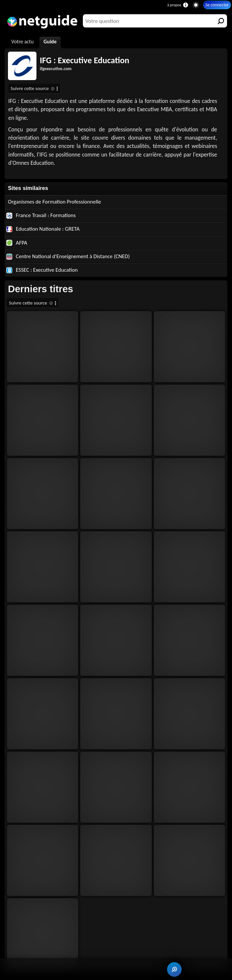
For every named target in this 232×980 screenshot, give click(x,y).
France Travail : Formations (41, 215)
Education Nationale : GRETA (43, 229)
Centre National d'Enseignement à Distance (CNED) (68, 256)
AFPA (17, 243)
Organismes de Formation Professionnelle (55, 202)
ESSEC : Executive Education (42, 270)
